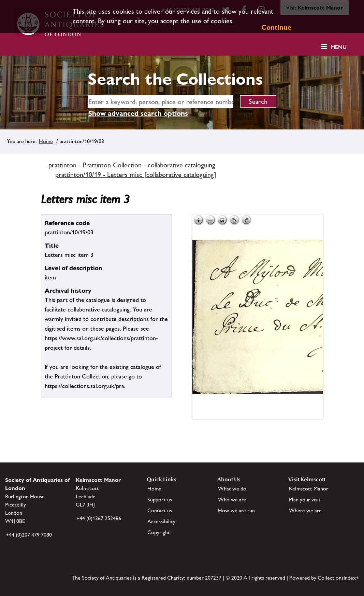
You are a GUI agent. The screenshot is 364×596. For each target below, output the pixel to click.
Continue (276, 27)
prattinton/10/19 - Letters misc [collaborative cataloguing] (136, 175)
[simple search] (161, 102)
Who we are (232, 500)
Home (46, 141)
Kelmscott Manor (309, 489)
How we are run (236, 510)
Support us (160, 500)
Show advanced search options (138, 113)
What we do (232, 489)
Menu (339, 47)
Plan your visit (305, 500)
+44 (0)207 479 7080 (29, 535)
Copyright (159, 532)
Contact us (160, 510)
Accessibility (161, 521)
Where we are (305, 510)
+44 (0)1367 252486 (99, 518)
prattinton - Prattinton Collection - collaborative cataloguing (132, 165)
